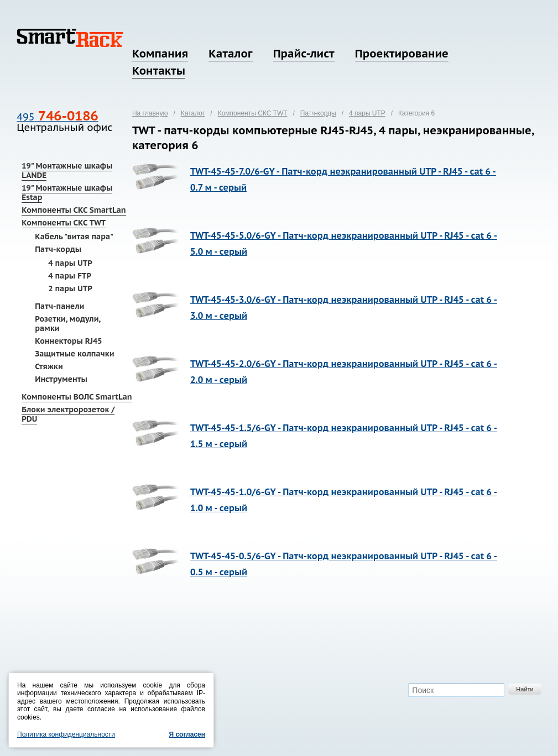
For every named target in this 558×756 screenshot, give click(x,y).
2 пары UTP (70, 288)
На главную (150, 113)
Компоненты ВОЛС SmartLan (77, 397)
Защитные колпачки (74, 354)
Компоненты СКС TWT (64, 223)
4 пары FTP (70, 276)
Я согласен (187, 734)
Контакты (159, 71)
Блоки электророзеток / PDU (68, 414)
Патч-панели (59, 306)
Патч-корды (58, 249)
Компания (160, 54)
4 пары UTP (70, 263)
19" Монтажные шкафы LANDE (67, 170)
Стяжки (49, 366)
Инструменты (61, 379)
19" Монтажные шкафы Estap (67, 193)
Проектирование (402, 54)
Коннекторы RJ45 (68, 341)
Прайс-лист (304, 54)
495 (57, 117)
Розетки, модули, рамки (67, 324)
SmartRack (70, 38)
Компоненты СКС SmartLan (74, 210)
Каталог (230, 54)
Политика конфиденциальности (66, 734)
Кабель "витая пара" (74, 237)
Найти (525, 689)
